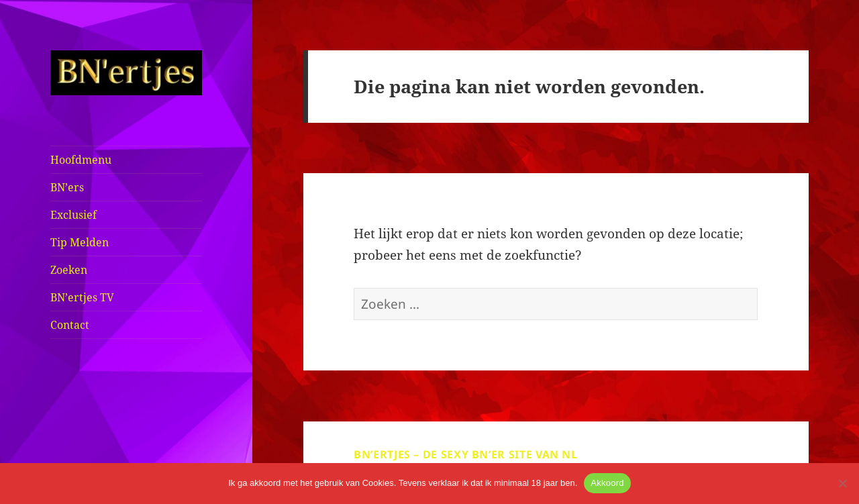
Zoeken (69, 270)
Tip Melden (80, 242)
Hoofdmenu (81, 160)
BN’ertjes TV (82, 297)
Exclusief (73, 215)
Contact (70, 325)
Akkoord (607, 483)
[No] (842, 483)
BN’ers (67, 187)
